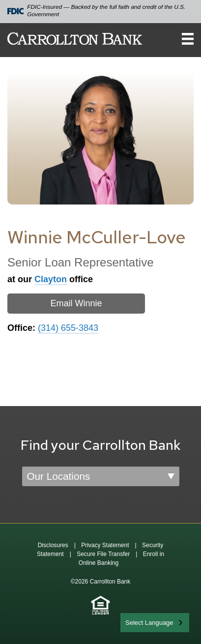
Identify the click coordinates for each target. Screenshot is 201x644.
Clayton (51, 279)
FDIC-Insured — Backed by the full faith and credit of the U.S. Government (96, 11)
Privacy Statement (105, 545)
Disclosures (53, 545)
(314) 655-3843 (68, 328)
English (136, 622)
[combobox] (155, 623)
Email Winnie (76, 303)
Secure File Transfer (103, 554)
